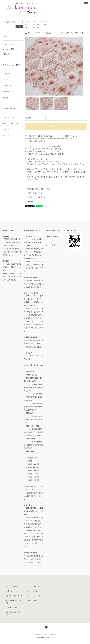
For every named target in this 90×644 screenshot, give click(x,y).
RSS (30, 600)
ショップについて (9, 44)
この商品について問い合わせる (36, 197)
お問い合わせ (8, 54)
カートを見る (33, 591)
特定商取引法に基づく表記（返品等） (38, 189)
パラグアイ (34, 21)
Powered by (45, 638)
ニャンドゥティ (45, 21)
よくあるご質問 (9, 49)
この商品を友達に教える (34, 193)
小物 (44, 24)
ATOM (35, 600)
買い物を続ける (30, 201)
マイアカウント (33, 586)
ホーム (27, 21)
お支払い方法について (14, 596)
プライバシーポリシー (36, 596)
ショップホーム (12, 586)
